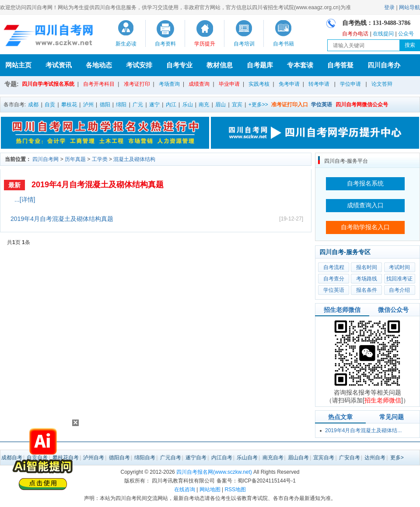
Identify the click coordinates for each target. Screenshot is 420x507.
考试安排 (139, 65)
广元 (138, 105)
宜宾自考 (324, 458)
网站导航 (409, 7)
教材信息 (220, 65)
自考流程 (334, 267)
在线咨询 (185, 490)
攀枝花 (69, 105)
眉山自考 (298, 458)
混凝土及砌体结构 (134, 159)
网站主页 (18, 65)
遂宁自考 (196, 458)
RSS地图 (235, 490)
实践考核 (259, 84)
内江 (171, 105)
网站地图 (210, 490)
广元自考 (171, 458)
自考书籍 (283, 44)
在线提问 (383, 34)
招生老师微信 (342, 310)
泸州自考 (94, 458)
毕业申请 (229, 84)
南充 (204, 105)
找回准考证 (399, 279)
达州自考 (375, 458)
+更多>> (258, 105)
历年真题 (75, 159)
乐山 (188, 105)
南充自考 (273, 458)
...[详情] (25, 199)
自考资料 (165, 44)
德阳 (105, 105)
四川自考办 (384, 65)
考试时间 (399, 267)
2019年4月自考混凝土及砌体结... (363, 430)
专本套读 (300, 65)
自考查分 (334, 279)
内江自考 (222, 458)
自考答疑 (340, 65)
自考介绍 (399, 290)
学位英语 (334, 290)
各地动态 (99, 65)
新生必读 (126, 44)
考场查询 (169, 84)
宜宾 (237, 105)
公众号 (406, 34)
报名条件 (367, 290)
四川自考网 (45, 159)
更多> (397, 458)
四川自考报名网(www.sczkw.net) (214, 472)
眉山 (220, 105)
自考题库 (260, 65)
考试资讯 (59, 65)
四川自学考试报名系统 (48, 84)
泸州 (88, 105)
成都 (33, 105)
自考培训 (244, 44)
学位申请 (350, 84)
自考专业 (179, 65)
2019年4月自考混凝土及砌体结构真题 (98, 185)
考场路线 (367, 279)
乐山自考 (247, 458)
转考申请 (319, 84)
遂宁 (154, 105)
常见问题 (392, 417)
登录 (389, 7)
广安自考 (350, 458)
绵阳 (121, 105)
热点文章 (340, 417)
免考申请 (289, 84)
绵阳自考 (145, 458)
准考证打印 (137, 84)
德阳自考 (119, 458)
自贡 (50, 105)
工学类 (100, 159)
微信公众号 (393, 310)
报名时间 (367, 267)
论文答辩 (382, 84)
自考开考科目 (99, 84)
